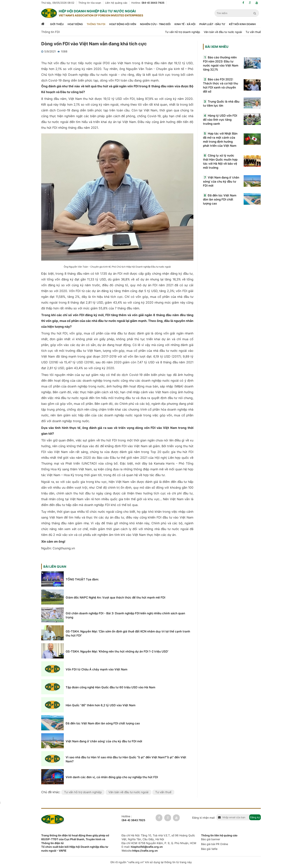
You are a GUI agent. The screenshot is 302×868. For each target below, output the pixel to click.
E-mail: (142, 847)
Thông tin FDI (96, 24)
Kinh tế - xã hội (185, 24)
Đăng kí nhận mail (203, 818)
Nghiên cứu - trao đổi (155, 24)
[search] (255, 13)
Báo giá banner (211, 839)
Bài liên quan (55, 567)
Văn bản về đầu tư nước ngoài (223, 32)
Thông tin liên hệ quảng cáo (219, 835)
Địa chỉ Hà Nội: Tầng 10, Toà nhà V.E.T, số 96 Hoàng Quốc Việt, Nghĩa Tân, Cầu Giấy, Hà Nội (158, 837)
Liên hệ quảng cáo (116, 3)
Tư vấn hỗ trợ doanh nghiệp (183, 32)
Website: (140, 851)
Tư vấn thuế (253, 32)
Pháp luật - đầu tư (212, 24)
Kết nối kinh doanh (242, 24)
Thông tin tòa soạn (90, 3)
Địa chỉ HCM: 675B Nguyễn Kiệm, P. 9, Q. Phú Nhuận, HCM (159, 843)
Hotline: (148, 3)
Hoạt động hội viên (123, 24)
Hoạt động (75, 24)
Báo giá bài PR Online (215, 844)
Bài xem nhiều (217, 47)
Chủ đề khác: (51, 792)
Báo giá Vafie (209, 849)
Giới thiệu (57, 24)
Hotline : (133, 818)
